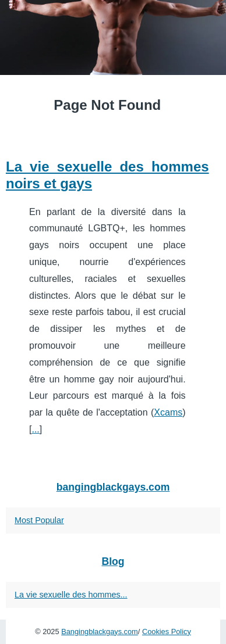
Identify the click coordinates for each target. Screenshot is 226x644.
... (35, 429)
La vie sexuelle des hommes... (71, 595)
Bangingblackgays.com (100, 632)
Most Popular (39, 520)
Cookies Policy (167, 632)
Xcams (168, 412)
